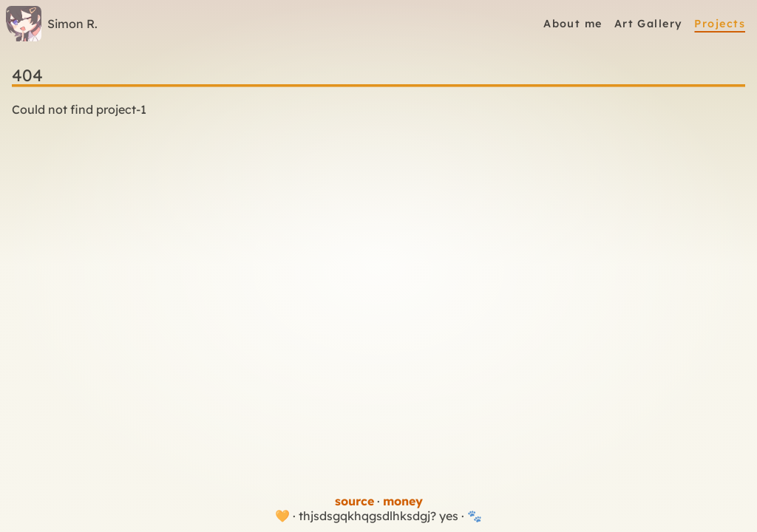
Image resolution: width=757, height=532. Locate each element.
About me (573, 24)
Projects (720, 24)
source (354, 501)
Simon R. (52, 24)
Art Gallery (649, 24)
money (403, 501)
